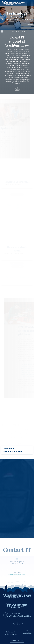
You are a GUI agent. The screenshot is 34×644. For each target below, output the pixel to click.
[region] (17, 498)
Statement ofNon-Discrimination (10, 633)
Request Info (29, 28)
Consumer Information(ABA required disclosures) (17, 641)
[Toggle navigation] (30, 3)
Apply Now (30, 25)
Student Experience (12, 19)
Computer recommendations (12, 450)
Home (2, 19)
